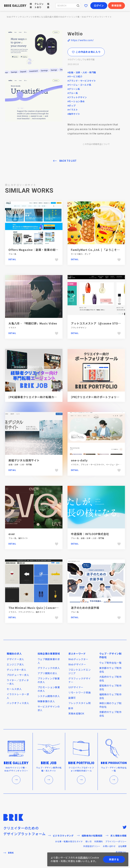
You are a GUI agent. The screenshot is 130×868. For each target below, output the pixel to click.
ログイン (99, 5)
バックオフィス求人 (18, 703)
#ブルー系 (73, 93)
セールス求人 (14, 689)
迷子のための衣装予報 (85, 608)
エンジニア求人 (15, 664)
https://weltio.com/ (82, 40)
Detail (12, 259)
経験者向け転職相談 (90, 836)
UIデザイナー (76, 687)
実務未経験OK (76, 713)
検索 (31, 6)
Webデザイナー (77, 664)
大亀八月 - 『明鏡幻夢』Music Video (33, 323)
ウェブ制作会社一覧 (110, 663)
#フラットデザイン (77, 97)
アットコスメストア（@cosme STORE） (98, 323)
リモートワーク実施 (80, 692)
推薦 (48, 6)
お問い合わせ (109, 846)
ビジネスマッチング (61, 836)
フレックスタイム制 (80, 703)
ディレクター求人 (17, 670)
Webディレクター (78, 659)
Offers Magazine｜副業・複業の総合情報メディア (42, 250)
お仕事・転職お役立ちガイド (69, 841)
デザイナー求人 (15, 659)
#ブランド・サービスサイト (82, 81)
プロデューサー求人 (18, 675)
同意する (114, 859)
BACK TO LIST (68, 161)
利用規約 (99, 841)
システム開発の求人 (49, 696)
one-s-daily (79, 460)
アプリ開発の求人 (48, 673)
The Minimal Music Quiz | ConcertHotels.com (41, 608)
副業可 (72, 698)
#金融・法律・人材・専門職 (82, 72)
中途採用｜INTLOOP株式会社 (90, 534)
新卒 (71, 708)
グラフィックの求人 (49, 668)
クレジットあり (39, 6)
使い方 (89, 841)
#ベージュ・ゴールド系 (79, 85)
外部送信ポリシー (92, 846)
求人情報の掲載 (116, 836)
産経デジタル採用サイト (24, 460)
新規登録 (117, 5)
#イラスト (73, 110)
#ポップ (72, 106)
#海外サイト (74, 114)
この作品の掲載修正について (96, 144)
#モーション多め (76, 101)
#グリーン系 (74, 89)
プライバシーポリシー (116, 841)
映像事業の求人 (46, 701)
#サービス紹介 (75, 76)
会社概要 (122, 846)
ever (12, 534)
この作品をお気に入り (86, 52)
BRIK (9, 853)
